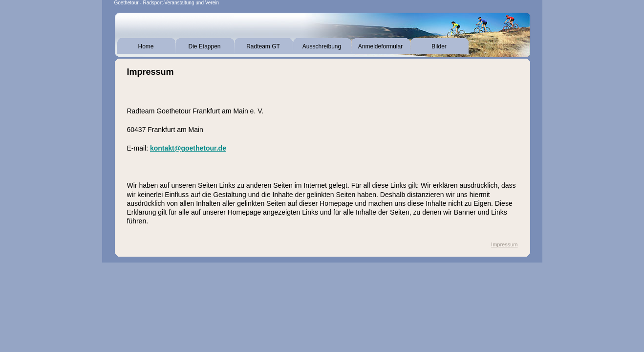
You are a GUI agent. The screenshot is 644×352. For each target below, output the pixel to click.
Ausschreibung (322, 46)
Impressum (504, 244)
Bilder (439, 46)
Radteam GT (263, 46)
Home (146, 46)
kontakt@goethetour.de (188, 148)
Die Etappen (204, 46)
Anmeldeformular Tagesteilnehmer (380, 48)
